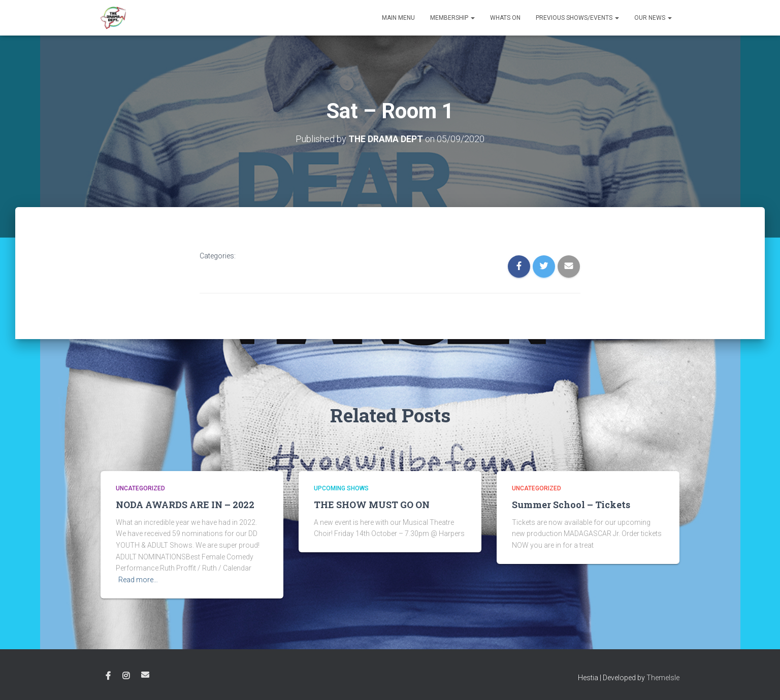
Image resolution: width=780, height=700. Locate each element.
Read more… (138, 580)
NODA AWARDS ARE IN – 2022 (185, 505)
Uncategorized (140, 488)
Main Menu (398, 18)
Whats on (505, 18)
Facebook (108, 676)
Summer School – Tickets (571, 505)
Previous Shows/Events (577, 18)
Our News (653, 18)
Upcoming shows (341, 488)
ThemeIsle (663, 677)
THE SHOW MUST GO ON (372, 505)
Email (145, 674)
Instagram (126, 676)
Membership (452, 18)
